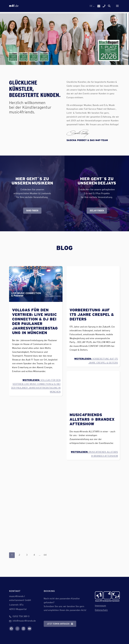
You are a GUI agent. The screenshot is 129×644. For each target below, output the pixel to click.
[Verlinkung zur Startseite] (107, 596)
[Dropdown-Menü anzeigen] (117, 6)
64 (45, 555)
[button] (60, 624)
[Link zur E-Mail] (99, 6)
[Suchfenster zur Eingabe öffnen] (109, 6)
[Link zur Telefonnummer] (104, 6)
